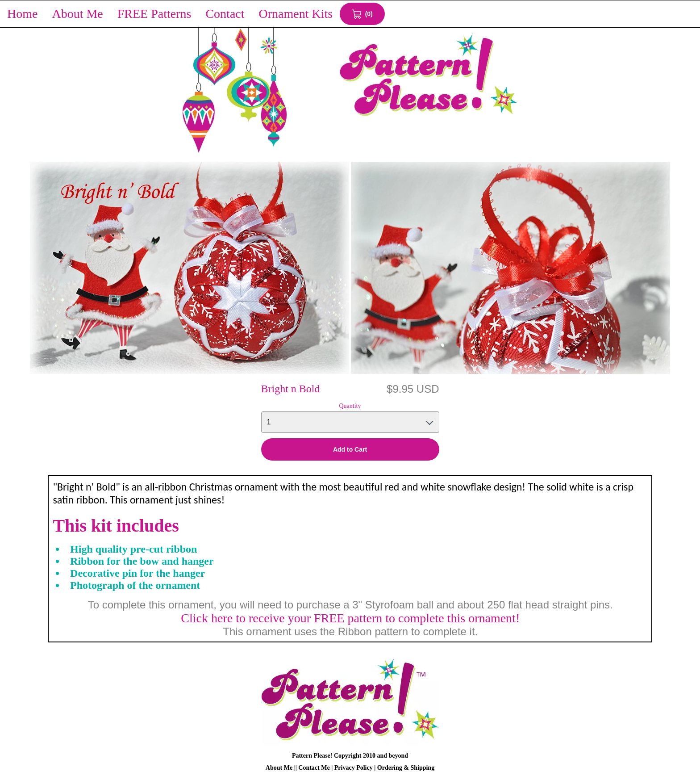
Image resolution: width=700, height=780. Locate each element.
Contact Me (314, 768)
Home (22, 14)
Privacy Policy (354, 768)
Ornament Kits (296, 14)
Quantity (350, 406)
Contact (225, 14)
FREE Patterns (154, 14)
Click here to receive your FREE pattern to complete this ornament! (350, 618)
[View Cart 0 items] (362, 14)
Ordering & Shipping (406, 768)
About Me (77, 14)
